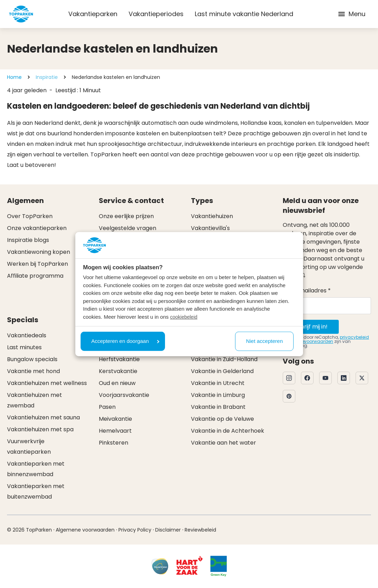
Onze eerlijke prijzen (126, 216)
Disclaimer (168, 530)
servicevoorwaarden (311, 341)
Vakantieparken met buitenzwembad (36, 491)
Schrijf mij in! (311, 327)
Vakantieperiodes (156, 14)
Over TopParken (30, 216)
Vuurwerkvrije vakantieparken (29, 447)
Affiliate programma (35, 276)
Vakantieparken (93, 14)
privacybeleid (354, 337)
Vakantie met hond (33, 371)
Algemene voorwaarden (85, 530)
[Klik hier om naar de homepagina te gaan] (21, 14)
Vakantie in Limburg (218, 395)
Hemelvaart (115, 431)
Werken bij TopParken (37, 264)
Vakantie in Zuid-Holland (224, 359)
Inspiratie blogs (28, 240)
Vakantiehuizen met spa (40, 429)
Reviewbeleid (200, 530)
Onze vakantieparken (37, 228)
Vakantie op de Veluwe (222, 419)
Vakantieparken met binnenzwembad (36, 469)
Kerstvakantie (118, 371)
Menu (351, 14)
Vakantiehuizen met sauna (43, 417)
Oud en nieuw (117, 383)
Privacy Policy (135, 530)
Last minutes (24, 347)
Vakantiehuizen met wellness (47, 383)
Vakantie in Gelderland (222, 371)
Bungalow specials (32, 359)
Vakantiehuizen (212, 216)
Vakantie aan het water (224, 443)
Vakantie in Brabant (218, 407)
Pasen (107, 407)
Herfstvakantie (119, 359)
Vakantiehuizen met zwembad (35, 400)
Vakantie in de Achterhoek (228, 431)
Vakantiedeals (27, 335)
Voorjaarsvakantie (124, 395)
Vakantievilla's (210, 228)
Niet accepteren (264, 341)
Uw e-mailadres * (307, 290)
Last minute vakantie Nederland (244, 14)
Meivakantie (115, 419)
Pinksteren (114, 443)
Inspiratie (47, 77)
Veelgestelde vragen (128, 228)
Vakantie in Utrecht (218, 383)
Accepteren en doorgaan (125, 341)
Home (14, 77)
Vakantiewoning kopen (39, 252)
